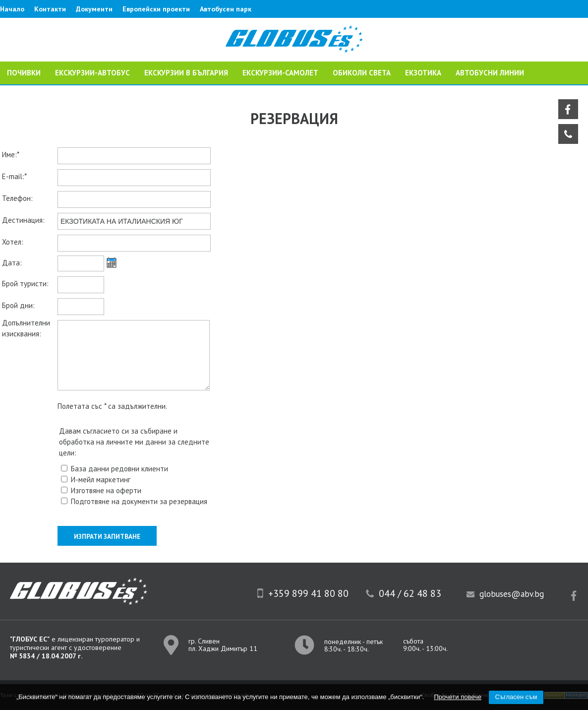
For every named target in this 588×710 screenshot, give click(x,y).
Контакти (50, 9)
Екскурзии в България (186, 73)
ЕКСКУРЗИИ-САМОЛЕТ (280, 73)
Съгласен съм (516, 697)
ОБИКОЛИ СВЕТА (362, 73)
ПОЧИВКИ (24, 73)
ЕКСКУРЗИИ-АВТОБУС (92, 73)
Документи (94, 9)
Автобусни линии (490, 73)
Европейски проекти (156, 9)
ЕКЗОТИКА (423, 73)
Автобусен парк (226, 9)
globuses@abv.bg (512, 594)
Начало (12, 9)
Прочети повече (458, 697)
